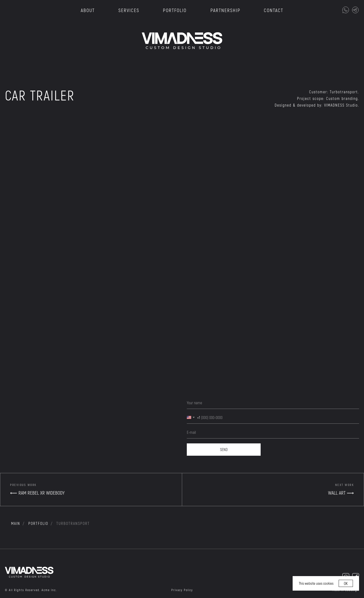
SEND (224, 449)
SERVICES (129, 10)
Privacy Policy (182, 590)
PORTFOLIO (175, 10)
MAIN (16, 523)
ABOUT (88, 10)
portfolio (38, 523)
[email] (273, 432)
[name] (273, 403)
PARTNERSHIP (225, 10)
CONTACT (274, 10)
